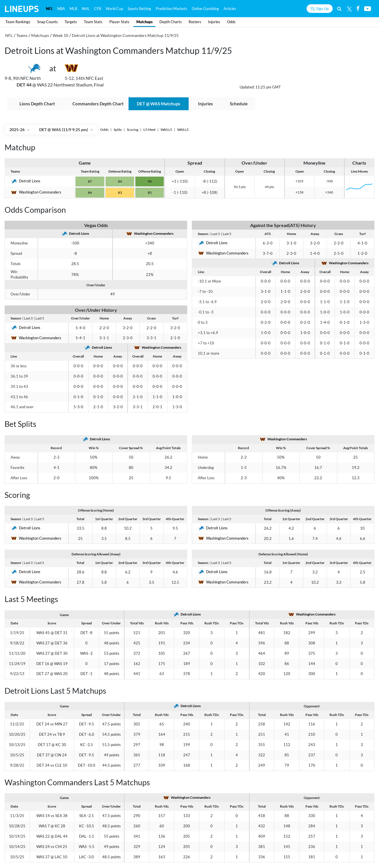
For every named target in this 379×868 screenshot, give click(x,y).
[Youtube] (368, 9)
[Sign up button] (320, 9)
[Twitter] (349, 9)
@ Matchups (159, 104)
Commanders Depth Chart (98, 104)
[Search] (339, 9)
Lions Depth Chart (37, 104)
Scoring (133, 130)
